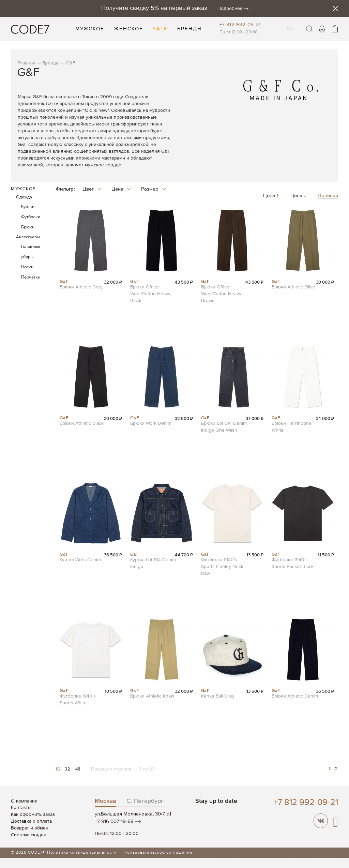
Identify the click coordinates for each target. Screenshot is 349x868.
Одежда (24, 197)
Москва (105, 801)
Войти (322, 29)
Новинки (328, 196)
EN (290, 25)
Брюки (28, 227)
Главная (27, 63)
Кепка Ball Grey (218, 696)
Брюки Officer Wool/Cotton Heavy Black (150, 294)
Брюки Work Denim (151, 423)
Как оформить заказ (33, 814)
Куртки (28, 207)
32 (68, 769)
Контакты (21, 808)
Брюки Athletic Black (82, 423)
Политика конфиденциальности (82, 853)
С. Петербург (145, 801)
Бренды (51, 63)
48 (78, 769)
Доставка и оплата (31, 821)
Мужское (23, 189)
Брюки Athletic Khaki (152, 696)
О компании (24, 801)
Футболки (31, 217)
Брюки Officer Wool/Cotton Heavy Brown (221, 294)
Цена (272, 196)
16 (58, 769)
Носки (27, 267)
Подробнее (230, 9)
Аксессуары (28, 237)
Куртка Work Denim (80, 560)
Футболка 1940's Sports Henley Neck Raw (222, 567)
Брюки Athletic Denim (295, 696)
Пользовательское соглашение (158, 853)
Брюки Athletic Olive (293, 287)
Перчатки (31, 277)
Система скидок (28, 835)
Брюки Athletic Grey (81, 287)
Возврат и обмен (30, 828)
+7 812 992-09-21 (240, 25)
